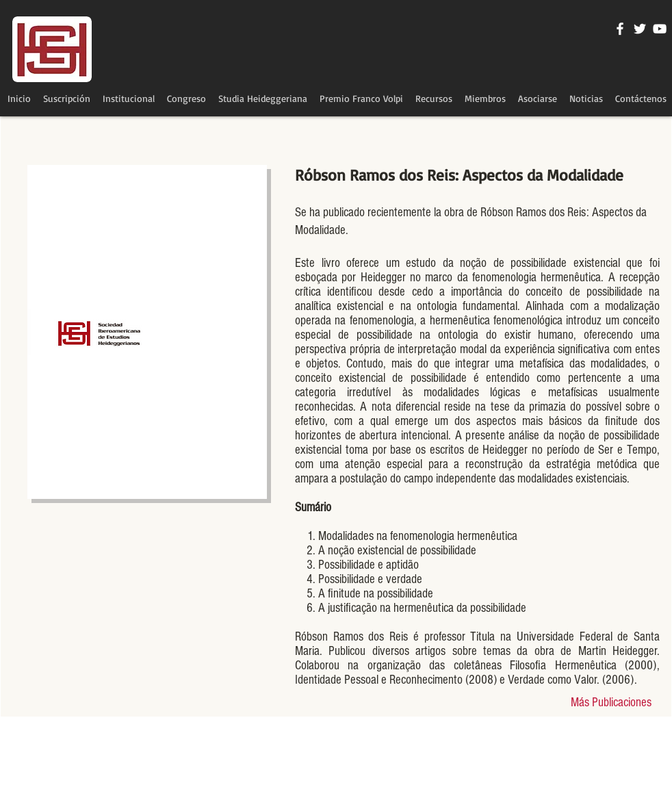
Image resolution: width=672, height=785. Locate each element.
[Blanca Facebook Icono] (620, 29)
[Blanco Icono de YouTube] (660, 29)
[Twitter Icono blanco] (640, 29)
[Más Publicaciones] (611, 703)
